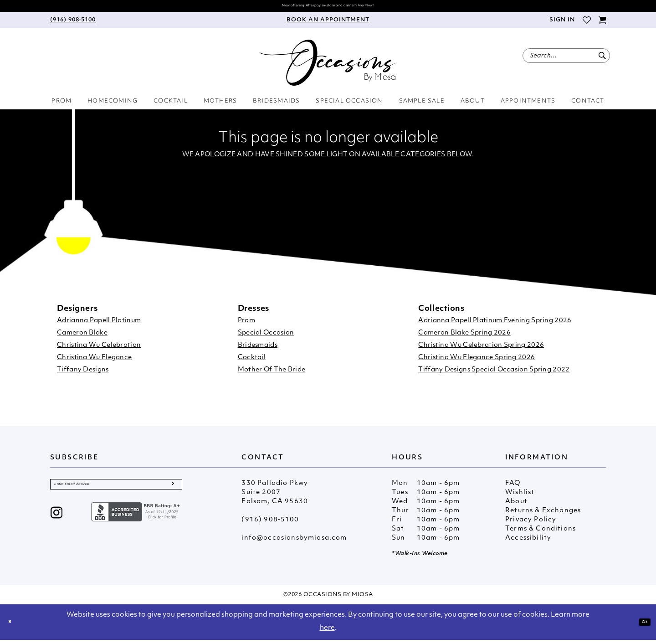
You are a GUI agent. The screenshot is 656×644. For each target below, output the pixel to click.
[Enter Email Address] (116, 492)
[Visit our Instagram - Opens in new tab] (57, 525)
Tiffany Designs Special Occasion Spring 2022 (494, 374)
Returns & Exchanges (543, 515)
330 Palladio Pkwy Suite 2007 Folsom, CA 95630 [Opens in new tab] (275, 497)
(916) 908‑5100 (270, 524)
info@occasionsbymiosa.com (294, 542)
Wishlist (520, 497)
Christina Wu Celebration (99, 349)
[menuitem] (73, 24)
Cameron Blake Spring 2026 (464, 337)
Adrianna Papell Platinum (99, 325)
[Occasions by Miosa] (328, 67)
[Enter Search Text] (566, 60)
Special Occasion (266, 337)
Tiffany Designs (83, 374)
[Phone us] (73, 24)
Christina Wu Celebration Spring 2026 (481, 349)
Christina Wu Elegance (94, 362)
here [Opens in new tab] (327, 632)
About (516, 506)
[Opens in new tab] (137, 523)
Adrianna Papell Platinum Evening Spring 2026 (495, 325)
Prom (246, 325)
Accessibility (528, 542)
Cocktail (252, 362)
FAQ (513, 487)
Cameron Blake (82, 337)
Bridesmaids (258, 349)
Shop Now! (394, 8)
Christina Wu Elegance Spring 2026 (477, 362)
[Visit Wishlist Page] (587, 24)
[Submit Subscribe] (172, 492)
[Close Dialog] (14, 626)
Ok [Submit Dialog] (641, 626)
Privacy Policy (531, 524)
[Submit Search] (602, 60)
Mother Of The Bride (272, 374)
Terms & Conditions (541, 533)
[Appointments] (328, 24)
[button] (562, 24)
